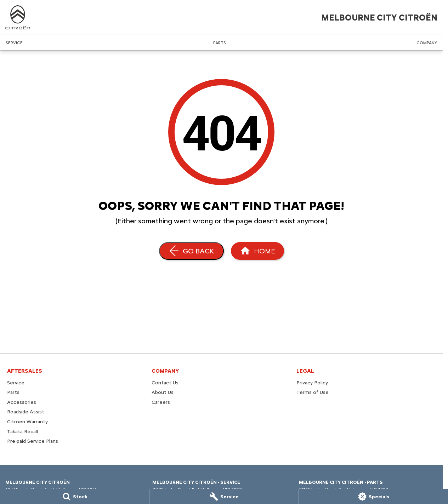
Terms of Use (313, 392)
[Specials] (373, 497)
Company (427, 43)
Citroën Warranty (27, 422)
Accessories (22, 402)
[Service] (224, 497)
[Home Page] (257, 251)
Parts (220, 43)
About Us (163, 392)
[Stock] (75, 497)
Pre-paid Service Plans (33, 441)
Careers (161, 402)
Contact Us (165, 383)
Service (14, 43)
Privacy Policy (312, 383)
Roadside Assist (26, 412)
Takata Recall (22, 432)
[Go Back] (191, 251)
